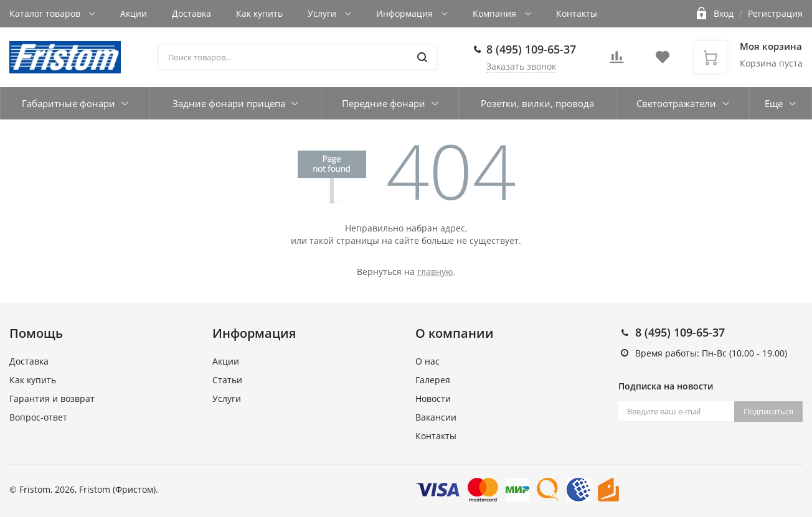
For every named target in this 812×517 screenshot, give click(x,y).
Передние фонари (384, 103)
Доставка (191, 13)
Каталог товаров (46, 13)
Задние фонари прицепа (229, 103)
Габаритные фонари (68, 103)
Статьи (227, 380)
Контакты (577, 13)
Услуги (323, 13)
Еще (774, 103)
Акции (134, 13)
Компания (496, 13)
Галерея (433, 380)
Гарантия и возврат (52, 398)
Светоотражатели (676, 103)
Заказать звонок (521, 66)
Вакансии (436, 417)
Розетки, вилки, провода (537, 103)
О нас (427, 361)
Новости (433, 398)
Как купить (259, 13)
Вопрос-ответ (38, 417)
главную (435, 272)
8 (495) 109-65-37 (531, 49)
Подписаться (768, 411)
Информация (406, 13)
